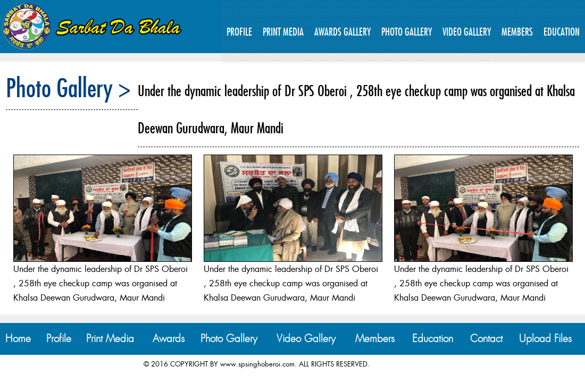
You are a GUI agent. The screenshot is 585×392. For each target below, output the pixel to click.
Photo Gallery (407, 32)
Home (18, 339)
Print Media (283, 32)
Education (562, 32)
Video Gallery (467, 32)
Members (517, 32)
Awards (169, 339)
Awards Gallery (342, 32)
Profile (239, 32)
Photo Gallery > (68, 88)
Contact (486, 339)
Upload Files (545, 339)
